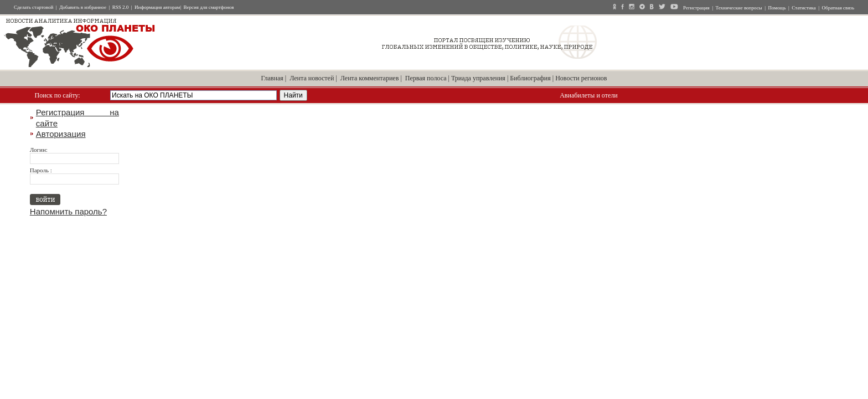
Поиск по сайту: (58, 95)
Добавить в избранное (83, 7)
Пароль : (41, 170)
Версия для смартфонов (209, 7)
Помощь (777, 8)
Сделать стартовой (33, 7)
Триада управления (478, 78)
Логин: (39, 150)
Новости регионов (581, 78)
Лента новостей (312, 78)
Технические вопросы (739, 8)
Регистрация (696, 8)
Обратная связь (838, 8)
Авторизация (61, 134)
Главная (272, 78)
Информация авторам (157, 7)
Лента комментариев (370, 78)
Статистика (804, 8)
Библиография (530, 78)
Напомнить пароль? (68, 211)
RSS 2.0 (121, 7)
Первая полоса (426, 78)
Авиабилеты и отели (588, 95)
